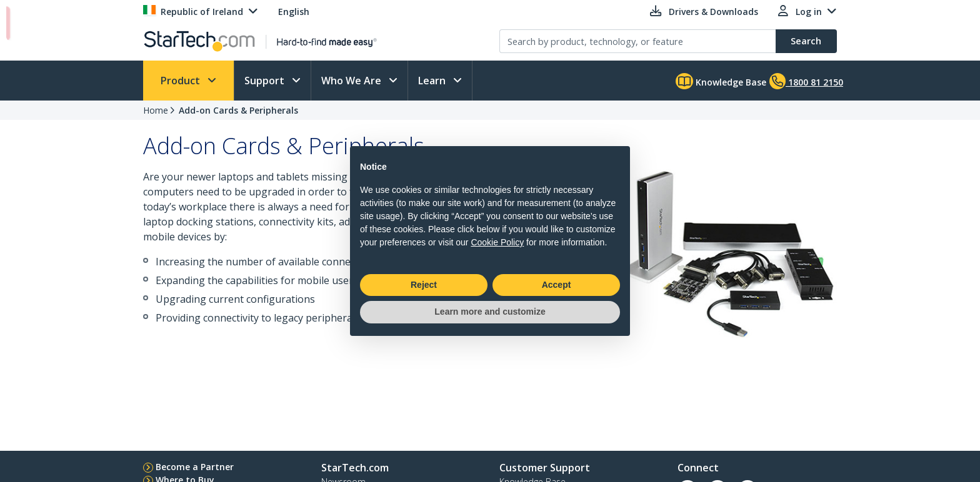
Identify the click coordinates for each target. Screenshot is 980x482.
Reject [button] (424, 285)
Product (182, 81)
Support (266, 81)
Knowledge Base (721, 81)
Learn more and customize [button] (490, 312)
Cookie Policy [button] (497, 242)
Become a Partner (195, 467)
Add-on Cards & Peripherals (238, 110)
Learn (433, 81)
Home (156, 110)
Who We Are (352, 81)
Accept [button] (557, 285)
